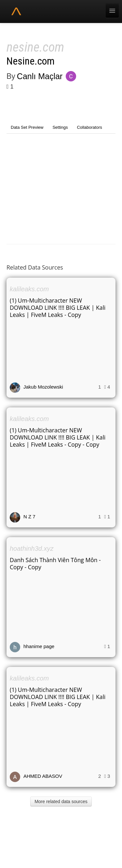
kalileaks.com (29, 289)
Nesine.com (31, 61)
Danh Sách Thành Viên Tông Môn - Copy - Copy (55, 563)
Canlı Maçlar (40, 76)
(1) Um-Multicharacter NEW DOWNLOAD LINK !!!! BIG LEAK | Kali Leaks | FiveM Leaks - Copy (58, 307)
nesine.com (35, 47)
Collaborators (89, 127)
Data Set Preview (27, 127)
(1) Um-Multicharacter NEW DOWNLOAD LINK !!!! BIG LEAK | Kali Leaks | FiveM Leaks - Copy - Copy (58, 437)
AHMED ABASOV (43, 776)
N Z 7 (29, 517)
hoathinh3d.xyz (32, 549)
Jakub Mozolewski (43, 387)
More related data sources (61, 802)
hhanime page (39, 646)
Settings (60, 127)
